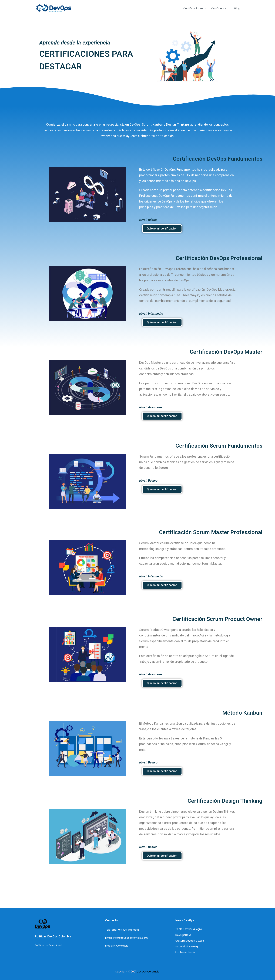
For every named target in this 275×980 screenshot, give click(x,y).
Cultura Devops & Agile (190, 941)
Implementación (186, 952)
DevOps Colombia (148, 972)
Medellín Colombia (117, 946)
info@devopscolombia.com (130, 938)
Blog (237, 8)
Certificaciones (195, 8)
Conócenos (221, 8)
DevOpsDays (183, 935)
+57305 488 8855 (128, 930)
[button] (205, 8)
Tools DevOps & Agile (189, 929)
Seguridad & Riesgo (187, 947)
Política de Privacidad (48, 945)
